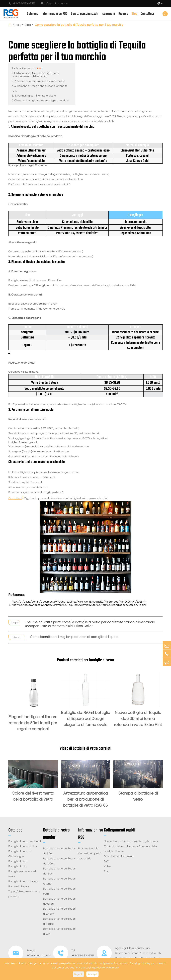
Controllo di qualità (90, 853)
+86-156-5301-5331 (22, 3)
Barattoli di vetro (19, 886)
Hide (38, 68)
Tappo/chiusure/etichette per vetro (24, 894)
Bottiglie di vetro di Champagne (20, 854)
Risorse (123, 14)
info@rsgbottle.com (55, 3)
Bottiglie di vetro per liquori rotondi (59, 881)
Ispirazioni (108, 14)
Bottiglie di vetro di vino (23, 846)
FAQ (106, 861)
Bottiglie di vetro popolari (56, 834)
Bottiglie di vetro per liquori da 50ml (59, 851)
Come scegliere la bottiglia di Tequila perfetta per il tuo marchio (79, 25)
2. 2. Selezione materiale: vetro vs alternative (38, 81)
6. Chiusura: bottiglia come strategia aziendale (40, 100)
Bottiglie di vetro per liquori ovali (59, 891)
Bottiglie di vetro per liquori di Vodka (59, 921)
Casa (17, 25)
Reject (78, 974)
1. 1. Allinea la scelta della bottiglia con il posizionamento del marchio (35, 75)
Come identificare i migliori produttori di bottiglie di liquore (74, 637)
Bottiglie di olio (17, 866)
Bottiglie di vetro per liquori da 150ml (59, 871)
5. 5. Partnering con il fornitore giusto (34, 96)
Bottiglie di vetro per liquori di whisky (59, 911)
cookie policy (94, 968)
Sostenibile (85, 859)
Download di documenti (119, 856)
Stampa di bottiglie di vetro (138, 796)
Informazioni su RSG (55, 14)
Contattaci (147, 14)
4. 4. (14, 91)
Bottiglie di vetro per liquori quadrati (59, 901)
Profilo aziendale (88, 848)
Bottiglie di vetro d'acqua (24, 881)
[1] (23, 497)
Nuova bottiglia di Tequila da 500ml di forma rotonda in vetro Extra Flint (138, 719)
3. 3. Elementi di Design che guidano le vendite (40, 86)
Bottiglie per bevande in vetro (23, 874)
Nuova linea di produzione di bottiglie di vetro (131, 841)
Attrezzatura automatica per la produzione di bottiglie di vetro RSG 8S (85, 799)
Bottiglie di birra (18, 861)
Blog (134, 14)
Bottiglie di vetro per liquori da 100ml (59, 861)
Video (107, 866)
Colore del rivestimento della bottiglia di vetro (33, 796)
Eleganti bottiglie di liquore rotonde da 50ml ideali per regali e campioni (33, 723)
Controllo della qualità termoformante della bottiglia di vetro (130, 849)
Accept (92, 974)
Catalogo (33, 14)
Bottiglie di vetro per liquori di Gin (59, 931)
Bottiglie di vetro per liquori (25, 841)
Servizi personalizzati (84, 14)
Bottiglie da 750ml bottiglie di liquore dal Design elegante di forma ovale (85, 719)
